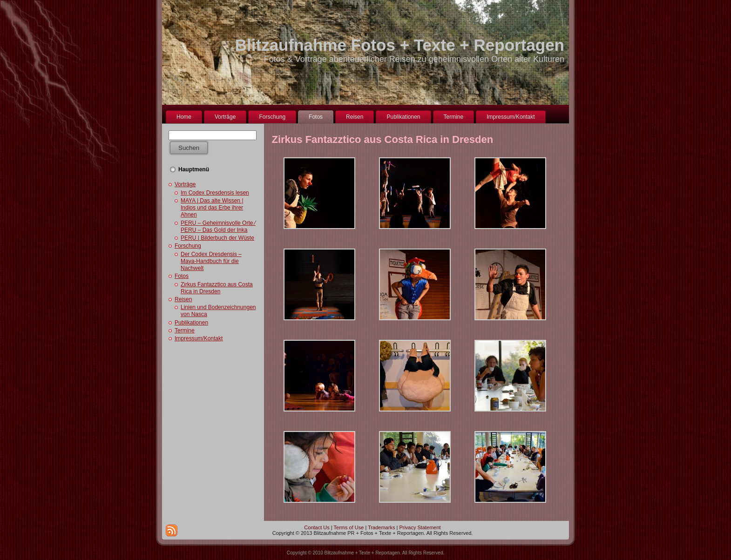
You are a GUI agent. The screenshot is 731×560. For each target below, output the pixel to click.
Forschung (188, 246)
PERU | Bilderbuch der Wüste (217, 238)
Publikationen (191, 323)
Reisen (183, 299)
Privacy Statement (420, 527)
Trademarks (381, 527)
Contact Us (317, 527)
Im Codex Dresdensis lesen (215, 193)
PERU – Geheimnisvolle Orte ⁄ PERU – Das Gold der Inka (218, 226)
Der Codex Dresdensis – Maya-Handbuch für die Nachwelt (211, 261)
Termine (185, 331)
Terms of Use (349, 527)
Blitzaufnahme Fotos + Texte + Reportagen (400, 45)
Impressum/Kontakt (199, 338)
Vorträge (185, 184)
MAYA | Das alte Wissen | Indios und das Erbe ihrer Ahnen (212, 208)
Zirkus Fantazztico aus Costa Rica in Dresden (217, 288)
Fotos (182, 276)
